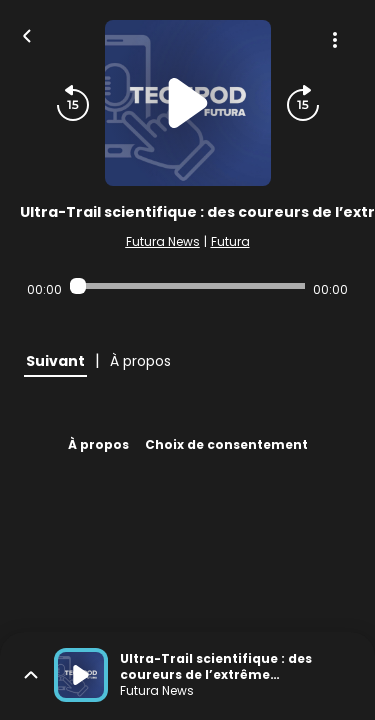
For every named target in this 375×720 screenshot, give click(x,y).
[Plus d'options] (335, 40)
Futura (230, 241)
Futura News (163, 241)
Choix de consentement (226, 444)
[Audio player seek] (187, 286)
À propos (98, 444)
